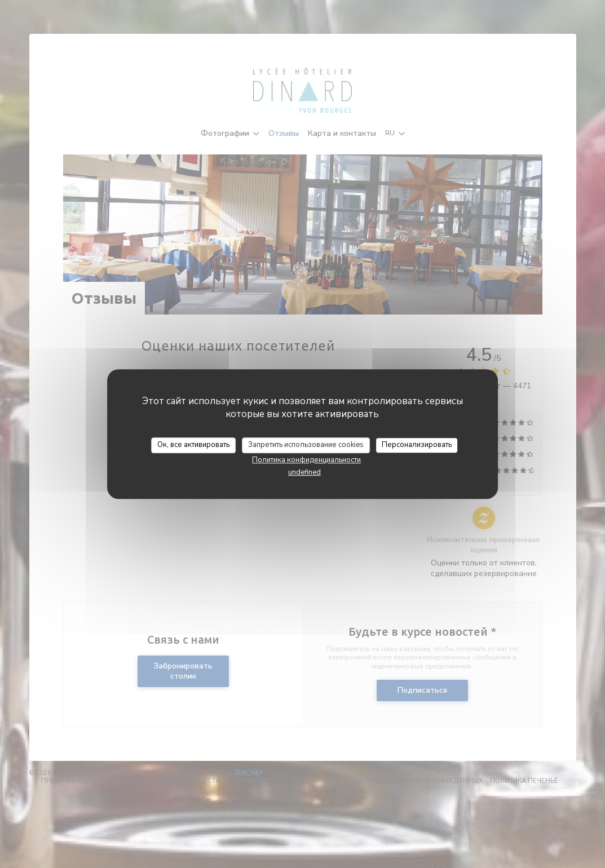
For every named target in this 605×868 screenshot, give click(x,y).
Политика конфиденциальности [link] (306, 460)
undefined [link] (304, 472)
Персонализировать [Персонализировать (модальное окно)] (417, 445)
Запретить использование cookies (306, 445)
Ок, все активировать (193, 445)
